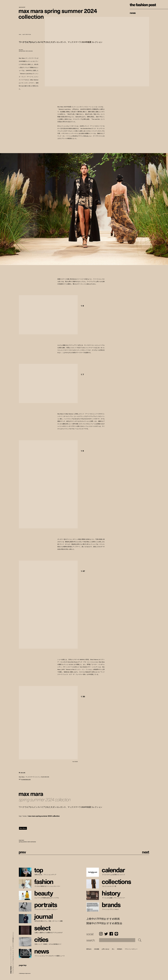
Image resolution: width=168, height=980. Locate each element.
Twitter (106, 934)
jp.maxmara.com (26, 779)
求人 (113, 949)
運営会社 (89, 949)
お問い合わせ (105, 949)
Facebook (111, 934)
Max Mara (23, 828)
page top (23, 965)
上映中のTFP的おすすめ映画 (103, 919)
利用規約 (120, 949)
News (133, 13)
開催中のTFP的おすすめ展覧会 (104, 923)
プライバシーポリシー (131, 949)
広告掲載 (97, 949)
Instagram (101, 934)
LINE (116, 934)
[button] (93, 298)
